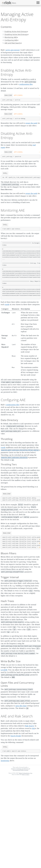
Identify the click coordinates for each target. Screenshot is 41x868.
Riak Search (29, 726)
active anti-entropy (13, 50)
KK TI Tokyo (26, 775)
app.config (18, 95)
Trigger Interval (10, 577)
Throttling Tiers (9, 464)
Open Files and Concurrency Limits (18, 684)
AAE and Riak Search (13, 43)
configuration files (26, 84)
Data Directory (9, 420)
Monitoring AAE (11, 37)
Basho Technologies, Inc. (26, 773)
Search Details (16, 736)
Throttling (7, 439)
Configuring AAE (11, 40)
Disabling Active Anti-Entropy (16, 34)
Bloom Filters (9, 553)
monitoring (5, 761)
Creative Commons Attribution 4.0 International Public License (21, 769)
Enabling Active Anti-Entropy (16, 31)
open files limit (21, 706)
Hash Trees (7, 601)
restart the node (31, 123)
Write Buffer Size (11, 661)
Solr (33, 728)
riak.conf (8, 95)
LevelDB (4, 670)
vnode (7, 304)
